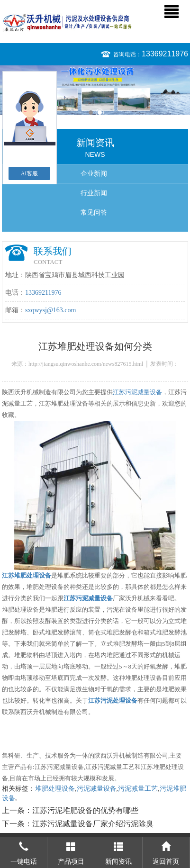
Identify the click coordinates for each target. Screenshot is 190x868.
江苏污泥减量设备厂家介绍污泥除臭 (93, 824)
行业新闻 (94, 193)
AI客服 (30, 173)
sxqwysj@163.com (50, 310)
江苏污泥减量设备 (137, 392)
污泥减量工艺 (138, 789)
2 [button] (100, 113)
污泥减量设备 (97, 789)
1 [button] (91, 113)
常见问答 (94, 212)
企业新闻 (94, 174)
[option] (95, 90)
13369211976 (165, 54)
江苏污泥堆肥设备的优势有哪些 (85, 810)
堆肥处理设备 (55, 789)
